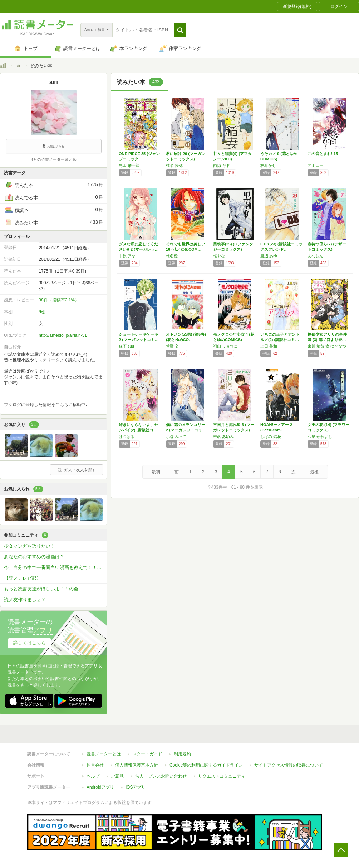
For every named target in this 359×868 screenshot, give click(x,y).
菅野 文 (172, 346)
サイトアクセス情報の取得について (289, 765)
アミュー (315, 165)
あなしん (315, 256)
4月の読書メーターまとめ (53, 159)
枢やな (219, 256)
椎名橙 (172, 256)
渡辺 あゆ (269, 256)
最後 (314, 472)
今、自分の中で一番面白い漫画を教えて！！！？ (55, 567)
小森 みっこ (176, 437)
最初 (156, 472)
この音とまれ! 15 (323, 154)
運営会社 (95, 765)
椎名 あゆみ (223, 437)
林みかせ (268, 165)
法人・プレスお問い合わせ (161, 776)
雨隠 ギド (222, 165)
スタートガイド (147, 754)
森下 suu (126, 346)
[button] (180, 30)
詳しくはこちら (29, 643)
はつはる (127, 437)
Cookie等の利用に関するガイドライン (206, 765)
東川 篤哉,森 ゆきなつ (327, 346)
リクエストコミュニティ (222, 776)
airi (19, 66)
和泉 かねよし (320, 437)
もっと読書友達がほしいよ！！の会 (41, 589)
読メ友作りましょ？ (25, 600)
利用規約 (182, 754)
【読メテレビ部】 (23, 578)
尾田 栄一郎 (129, 165)
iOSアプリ (136, 787)
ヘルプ (93, 776)
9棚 (42, 312)
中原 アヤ (127, 256)
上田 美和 (269, 346)
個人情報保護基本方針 (137, 765)
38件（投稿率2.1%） (59, 300)
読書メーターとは (104, 754)
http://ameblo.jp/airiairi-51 (63, 335)
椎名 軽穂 (174, 165)
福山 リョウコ (225, 346)
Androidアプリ (100, 787)
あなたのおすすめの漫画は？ (34, 557)
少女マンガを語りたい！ (29, 546)
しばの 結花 (271, 437)
